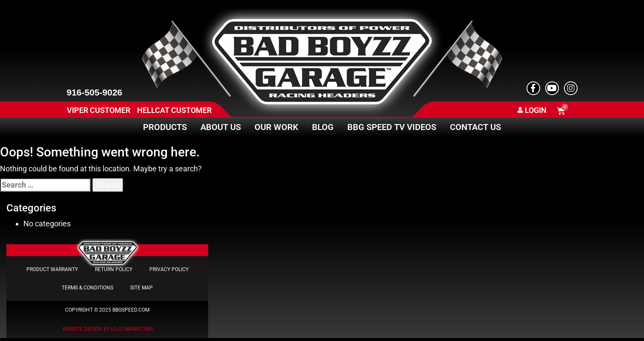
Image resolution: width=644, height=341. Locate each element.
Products (165, 127)
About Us (221, 127)
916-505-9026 (95, 92)
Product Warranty (52, 270)
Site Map (142, 290)
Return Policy (114, 270)
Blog (323, 127)
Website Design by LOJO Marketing (107, 332)
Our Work (276, 127)
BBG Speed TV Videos (392, 127)
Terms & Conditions (87, 290)
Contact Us (475, 127)
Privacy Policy (169, 270)
